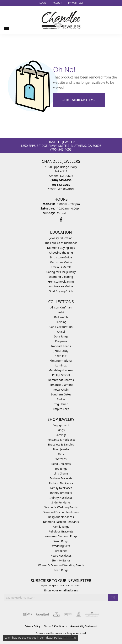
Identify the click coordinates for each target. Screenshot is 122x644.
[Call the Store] (61, 180)
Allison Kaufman (61, 307)
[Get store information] (61, 189)
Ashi (61, 312)
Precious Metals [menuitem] (61, 267)
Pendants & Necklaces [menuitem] (61, 440)
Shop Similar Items (79, 100)
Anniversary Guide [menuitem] (61, 286)
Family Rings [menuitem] (61, 527)
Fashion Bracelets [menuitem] (61, 478)
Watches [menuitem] (61, 459)
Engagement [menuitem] (61, 425)
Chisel (61, 332)
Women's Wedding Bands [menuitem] (61, 507)
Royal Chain (61, 390)
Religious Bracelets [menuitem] (61, 531)
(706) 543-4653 (61, 149)
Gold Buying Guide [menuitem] (61, 291)
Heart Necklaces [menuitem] (61, 556)
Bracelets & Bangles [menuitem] (61, 444)
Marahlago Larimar (61, 370)
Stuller (61, 399)
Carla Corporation (61, 327)
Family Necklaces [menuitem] (61, 488)
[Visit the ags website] (92, 614)
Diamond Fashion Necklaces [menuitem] (61, 512)
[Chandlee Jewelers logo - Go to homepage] (61, 20)
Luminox (61, 365)
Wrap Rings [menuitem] (61, 541)
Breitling (61, 322)
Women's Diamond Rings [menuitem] (61, 536)
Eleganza (61, 341)
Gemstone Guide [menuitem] (61, 262)
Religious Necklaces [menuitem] (61, 517)
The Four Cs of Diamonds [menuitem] (61, 243)
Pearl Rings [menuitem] (61, 570)
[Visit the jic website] (79, 614)
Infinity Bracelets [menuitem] (61, 493)
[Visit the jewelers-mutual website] (43, 614)
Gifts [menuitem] (61, 454)
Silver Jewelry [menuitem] (61, 449)
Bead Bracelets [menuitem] (61, 464)
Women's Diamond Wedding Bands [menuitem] (61, 565)
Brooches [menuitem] (61, 551)
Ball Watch (61, 317)
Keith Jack (61, 356)
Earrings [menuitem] (61, 435)
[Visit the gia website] (28, 614)
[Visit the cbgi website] (56, 614)
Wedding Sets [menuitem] (61, 546)
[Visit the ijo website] (68, 614)
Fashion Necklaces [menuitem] (61, 483)
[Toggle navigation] (6, 27)
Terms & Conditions (55, 626)
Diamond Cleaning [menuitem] (61, 277)
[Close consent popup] (75, 638)
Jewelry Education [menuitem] (61, 238)
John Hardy (61, 351)
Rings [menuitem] (61, 430)
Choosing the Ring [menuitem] (61, 253)
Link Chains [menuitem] (61, 473)
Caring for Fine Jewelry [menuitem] (61, 272)
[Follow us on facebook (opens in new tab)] (61, 220)
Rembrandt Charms (61, 380)
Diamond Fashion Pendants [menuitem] (61, 522)
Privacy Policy (33, 626)
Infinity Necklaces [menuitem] (61, 498)
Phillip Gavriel (61, 375)
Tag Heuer (61, 404)
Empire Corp (61, 409)
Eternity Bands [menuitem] (61, 560)
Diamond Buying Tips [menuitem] (61, 248)
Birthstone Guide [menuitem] (61, 257)
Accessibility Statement (84, 626)
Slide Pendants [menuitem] (61, 502)
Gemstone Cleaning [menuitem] (61, 282)
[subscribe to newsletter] (113, 598)
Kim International (61, 361)
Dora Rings (61, 336)
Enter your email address (61, 590)
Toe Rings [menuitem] (61, 469)
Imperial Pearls (61, 346)
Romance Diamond (61, 385)
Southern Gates (61, 394)
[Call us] (61, 185)
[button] (43, 3)
